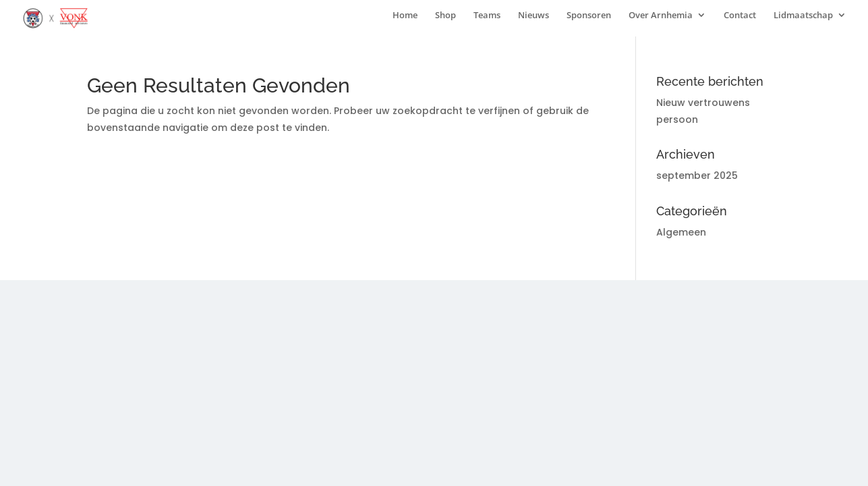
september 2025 (697, 175)
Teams (487, 16)
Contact (740, 16)
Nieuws (533, 16)
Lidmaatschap (803, 16)
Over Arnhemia (661, 16)
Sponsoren (589, 16)
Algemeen (681, 232)
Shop (445, 16)
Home (405, 16)
